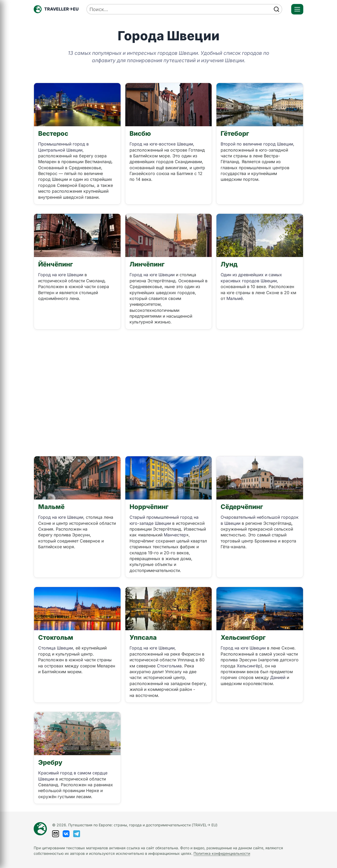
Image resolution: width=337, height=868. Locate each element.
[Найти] (276, 9)
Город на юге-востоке (153, 144)
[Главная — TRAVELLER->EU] (56, 9)
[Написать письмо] (56, 834)
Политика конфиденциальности (222, 853)
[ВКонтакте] (66, 834)
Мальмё (235, 298)
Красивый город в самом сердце (73, 773)
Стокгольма (169, 666)
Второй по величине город (249, 144)
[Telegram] (77, 834)
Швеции (74, 150)
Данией (278, 677)
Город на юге (53, 275)
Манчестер (175, 535)
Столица (48, 648)
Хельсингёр (249, 666)
